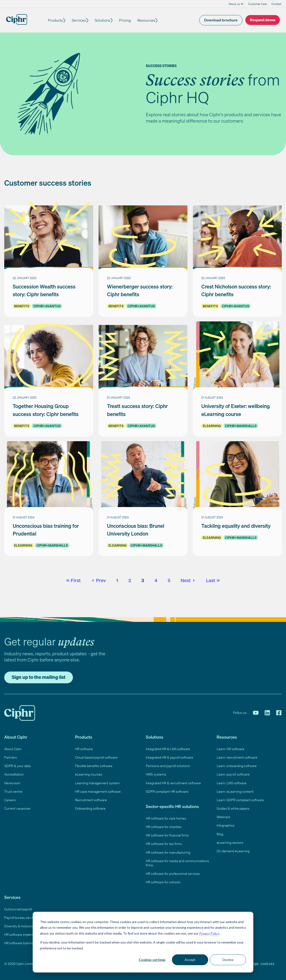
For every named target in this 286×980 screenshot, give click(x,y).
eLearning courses (89, 774)
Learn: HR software (230, 749)
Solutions (105, 20)
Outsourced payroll (18, 909)
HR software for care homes (166, 818)
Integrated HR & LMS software (168, 749)
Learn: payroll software (233, 774)
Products (56, 20)
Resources (151, 20)
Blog (220, 834)
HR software (84, 749)
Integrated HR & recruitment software (173, 783)
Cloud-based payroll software (96, 757)
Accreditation (14, 774)
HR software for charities (164, 827)
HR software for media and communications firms (177, 863)
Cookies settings (152, 960)
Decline (228, 960)
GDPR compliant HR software (167, 791)
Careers (10, 800)
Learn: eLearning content (235, 791)
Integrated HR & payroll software (169, 757)
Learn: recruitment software (237, 757)
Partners (11, 757)
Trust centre (13, 791)
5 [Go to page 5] (169, 580)
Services (80, 20)
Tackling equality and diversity (236, 526)
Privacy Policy (209, 933)
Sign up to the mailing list (39, 677)
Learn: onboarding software (237, 766)
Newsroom (12, 783)
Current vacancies (17, 808)
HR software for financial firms (167, 835)
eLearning (212, 426)
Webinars (223, 817)
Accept (190, 960)
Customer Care (257, 4)
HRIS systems (156, 774)
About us (234, 4)
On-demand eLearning (233, 851)
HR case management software (98, 791)
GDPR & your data (17, 766)
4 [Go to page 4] (156, 580)
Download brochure (221, 20)
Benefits (22, 306)
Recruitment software (91, 800)
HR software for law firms (164, 844)
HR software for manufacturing (168, 852)
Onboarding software (90, 808)
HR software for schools (163, 882)
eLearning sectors (230, 842)
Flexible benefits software (94, 766)
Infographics (226, 825)
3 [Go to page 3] (143, 580)
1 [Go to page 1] (117, 580)
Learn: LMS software (232, 783)
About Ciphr (13, 749)
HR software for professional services (173, 874)
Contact (276, 4)
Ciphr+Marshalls (241, 426)
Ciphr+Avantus (47, 306)
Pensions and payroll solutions (168, 766)
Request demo (263, 20)
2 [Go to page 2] (130, 580)
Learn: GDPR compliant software (240, 800)
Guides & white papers (233, 808)
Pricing (129, 20)
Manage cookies (261, 964)
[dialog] (143, 942)
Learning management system (97, 783)
